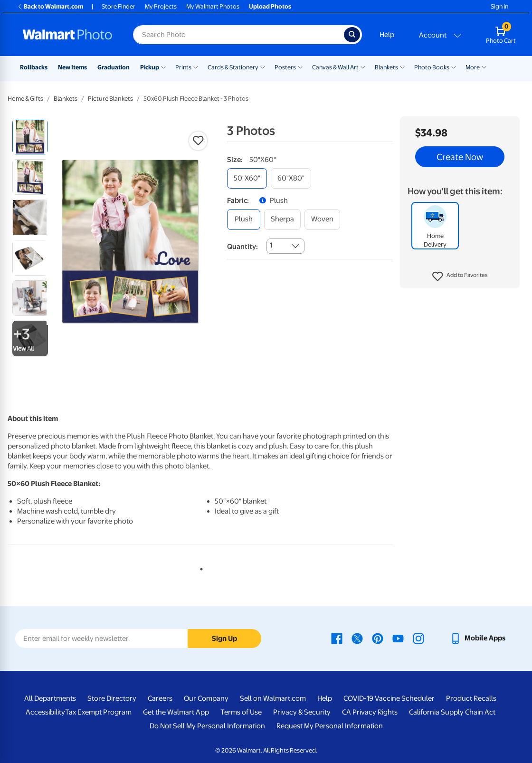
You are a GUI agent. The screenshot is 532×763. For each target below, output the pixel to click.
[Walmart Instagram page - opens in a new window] (418, 638)
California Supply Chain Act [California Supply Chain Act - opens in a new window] (452, 712)
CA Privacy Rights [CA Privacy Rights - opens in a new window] (370, 712)
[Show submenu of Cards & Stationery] (263, 67)
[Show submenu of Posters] (300, 67)
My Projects (161, 6)
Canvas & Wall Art (335, 67)
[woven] (322, 219)
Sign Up (224, 639)
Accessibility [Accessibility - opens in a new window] (45, 712)
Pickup (150, 67)
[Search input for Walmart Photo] (238, 35)
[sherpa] (282, 219)
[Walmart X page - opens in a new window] (357, 638)
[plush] (244, 219)
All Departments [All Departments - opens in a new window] (50, 698)
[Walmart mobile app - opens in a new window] (478, 638)
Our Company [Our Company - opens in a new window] (206, 698)
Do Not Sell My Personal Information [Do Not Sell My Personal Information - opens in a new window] (207, 726)
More (473, 67)
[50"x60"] (247, 178)
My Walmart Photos (213, 6)
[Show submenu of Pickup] (163, 67)
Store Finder (119, 6)
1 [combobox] (271, 245)
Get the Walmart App (176, 712)
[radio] (30, 137)
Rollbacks (34, 67)
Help (387, 35)
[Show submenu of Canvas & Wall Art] (363, 67)
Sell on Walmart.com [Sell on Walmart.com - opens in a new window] (273, 698)
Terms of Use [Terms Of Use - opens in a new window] (241, 712)
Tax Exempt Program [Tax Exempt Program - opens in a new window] (98, 712)
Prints (183, 67)
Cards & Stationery (233, 67)
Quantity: (242, 247)
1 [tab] (199, 567)
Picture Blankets (110, 99)
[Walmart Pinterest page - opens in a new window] (378, 638)
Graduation (114, 67)
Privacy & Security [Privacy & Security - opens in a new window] (302, 712)
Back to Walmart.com (50, 6)
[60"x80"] (291, 178)
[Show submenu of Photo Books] (454, 67)
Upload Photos (270, 6)
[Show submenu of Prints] (196, 67)
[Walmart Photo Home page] (67, 35)
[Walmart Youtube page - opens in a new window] (398, 638)
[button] (460, 277)
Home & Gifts (25, 99)
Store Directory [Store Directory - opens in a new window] (112, 698)
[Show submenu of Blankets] (402, 67)
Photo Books (432, 67)
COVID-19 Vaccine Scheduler (389, 698)
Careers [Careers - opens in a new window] (160, 698)
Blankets (386, 67)
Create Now (460, 157)
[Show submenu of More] (484, 67)
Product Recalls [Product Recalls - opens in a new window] (471, 698)
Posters (285, 67)
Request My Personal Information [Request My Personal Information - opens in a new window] (330, 726)
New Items (72, 67)
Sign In (499, 6)
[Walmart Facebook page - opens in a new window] (337, 638)
